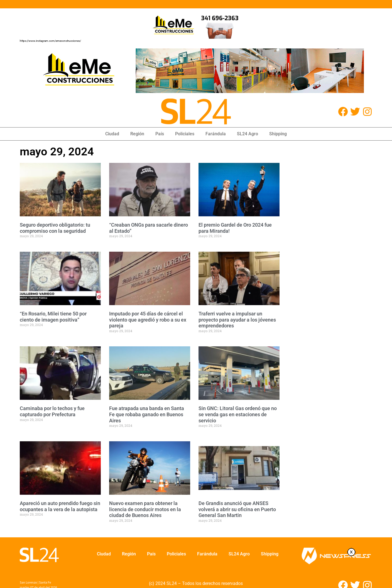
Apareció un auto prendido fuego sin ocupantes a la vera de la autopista (60, 506)
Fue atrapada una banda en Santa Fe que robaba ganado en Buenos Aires (147, 414)
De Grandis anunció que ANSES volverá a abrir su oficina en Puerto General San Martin (237, 509)
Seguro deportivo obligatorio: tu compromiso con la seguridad (55, 228)
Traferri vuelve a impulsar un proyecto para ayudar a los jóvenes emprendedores (237, 320)
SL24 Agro (248, 134)
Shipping (278, 134)
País (160, 134)
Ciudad (112, 134)
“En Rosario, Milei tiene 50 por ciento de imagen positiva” (53, 317)
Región (137, 134)
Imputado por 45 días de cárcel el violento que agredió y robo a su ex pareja (148, 320)
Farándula (216, 134)
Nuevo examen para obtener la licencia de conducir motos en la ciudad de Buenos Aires (145, 509)
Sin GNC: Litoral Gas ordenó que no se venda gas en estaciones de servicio (238, 414)
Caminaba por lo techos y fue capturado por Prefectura (52, 411)
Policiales (185, 134)
